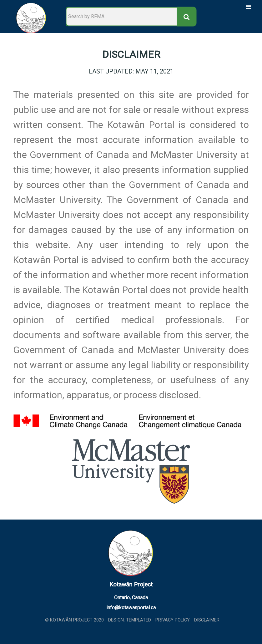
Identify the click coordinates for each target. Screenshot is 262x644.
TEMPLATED (139, 620)
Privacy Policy (173, 620)
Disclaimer (207, 620)
